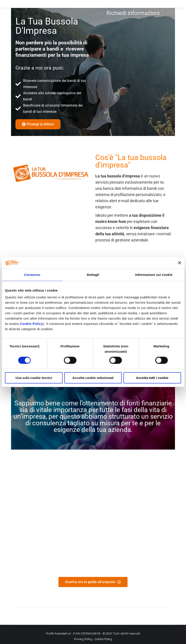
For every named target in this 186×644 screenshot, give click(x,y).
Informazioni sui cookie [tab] (154, 275)
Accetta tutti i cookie (152, 378)
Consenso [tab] (32, 275)
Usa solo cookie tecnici (34, 378)
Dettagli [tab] (93, 275)
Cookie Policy (31, 324)
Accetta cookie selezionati (93, 378)
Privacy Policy (83, 639)
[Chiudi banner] (179, 263)
